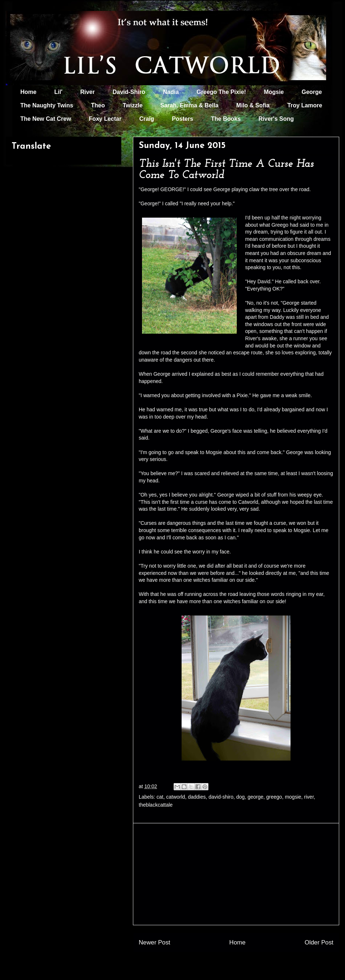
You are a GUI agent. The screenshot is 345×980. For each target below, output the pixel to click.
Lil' (58, 92)
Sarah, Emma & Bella (190, 105)
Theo (98, 105)
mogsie (293, 797)
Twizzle (133, 105)
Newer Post (155, 942)
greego (274, 797)
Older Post (319, 942)
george (256, 797)
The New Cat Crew (46, 119)
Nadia (171, 92)
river (309, 797)
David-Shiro (129, 92)
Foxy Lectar (105, 119)
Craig (147, 119)
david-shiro (221, 797)
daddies (197, 797)
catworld (176, 797)
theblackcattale (156, 805)
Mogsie (274, 92)
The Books (226, 119)
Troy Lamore (305, 105)
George (312, 92)
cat (160, 797)
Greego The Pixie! (221, 92)
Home (28, 92)
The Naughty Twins (47, 105)
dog (241, 797)
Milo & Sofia (253, 105)
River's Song (276, 119)
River (88, 92)
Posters (182, 119)
